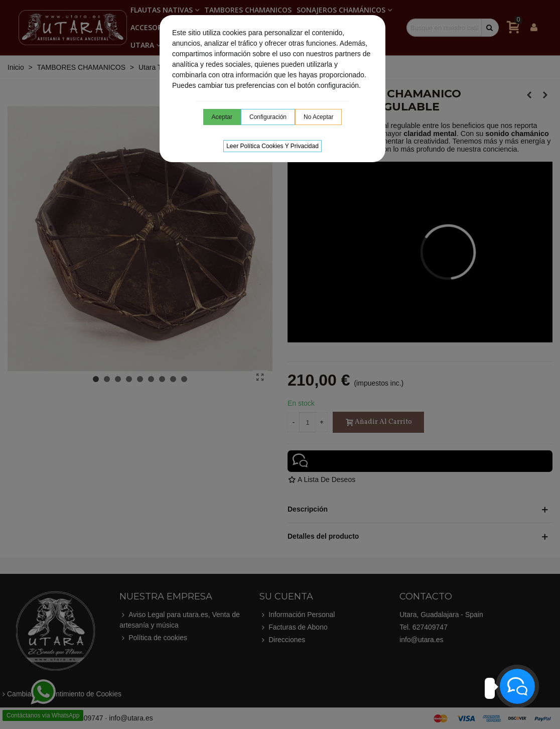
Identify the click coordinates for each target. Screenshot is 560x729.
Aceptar (222, 117)
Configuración (268, 117)
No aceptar (318, 117)
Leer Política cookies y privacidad (272, 146)
